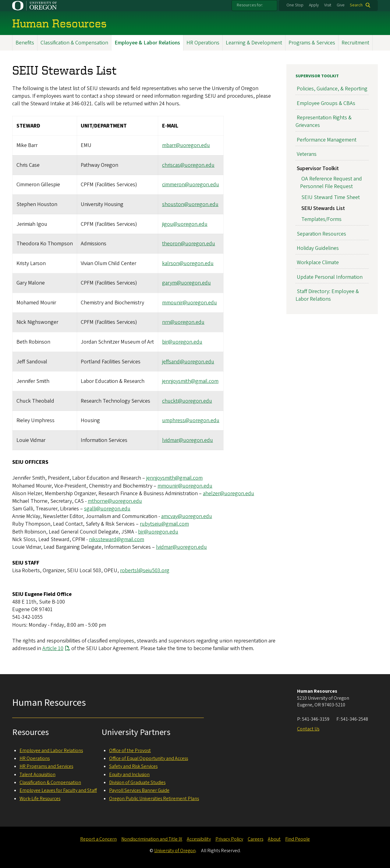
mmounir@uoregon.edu (190, 303)
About (274, 839)
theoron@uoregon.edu (189, 244)
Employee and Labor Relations (51, 751)
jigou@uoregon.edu (185, 224)
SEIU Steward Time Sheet (331, 198)
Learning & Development (254, 43)
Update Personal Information (330, 277)
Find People (298, 839)
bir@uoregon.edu (182, 342)
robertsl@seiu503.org (145, 571)
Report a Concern (98, 839)
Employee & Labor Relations (147, 43)
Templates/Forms (321, 220)
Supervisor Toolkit (317, 76)
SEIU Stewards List (323, 209)
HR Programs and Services (46, 766)
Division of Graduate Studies (137, 782)
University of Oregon (175, 851)
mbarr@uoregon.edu (186, 146)
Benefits (25, 43)
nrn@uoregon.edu (183, 322)
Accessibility (199, 839)
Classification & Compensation (74, 43)
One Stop (295, 5)
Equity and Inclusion (129, 775)
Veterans (307, 154)
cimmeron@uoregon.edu (191, 185)
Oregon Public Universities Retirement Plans (154, 799)
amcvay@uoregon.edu (187, 517)
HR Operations (203, 43)
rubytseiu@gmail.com (164, 524)
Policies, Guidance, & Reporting (332, 89)
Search (356, 5)
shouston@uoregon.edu (190, 204)
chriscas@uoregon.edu (188, 165)
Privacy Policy (229, 839)
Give (341, 5)
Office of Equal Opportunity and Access (149, 758)
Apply (314, 5)
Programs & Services (312, 43)
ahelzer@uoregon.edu (229, 494)
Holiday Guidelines (318, 248)
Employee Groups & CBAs (326, 103)
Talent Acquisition (37, 775)
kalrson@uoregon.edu (188, 263)
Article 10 (53, 648)
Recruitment (355, 43)
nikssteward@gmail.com (117, 539)
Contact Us (308, 729)
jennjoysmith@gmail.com (190, 381)
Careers (255, 839)
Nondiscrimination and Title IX (152, 839)
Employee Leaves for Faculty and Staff (58, 790)
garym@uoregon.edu (186, 283)
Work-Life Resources (40, 799)
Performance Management (327, 140)
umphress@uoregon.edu (191, 421)
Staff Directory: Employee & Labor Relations (327, 295)
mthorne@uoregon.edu (115, 501)
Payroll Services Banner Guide (139, 790)
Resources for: (250, 5)
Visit (328, 5)
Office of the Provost (130, 751)
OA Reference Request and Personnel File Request (331, 183)
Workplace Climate (318, 263)
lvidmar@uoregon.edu (188, 440)
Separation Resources (321, 234)
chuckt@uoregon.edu (187, 401)
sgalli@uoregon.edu (107, 509)
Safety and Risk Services (133, 766)
